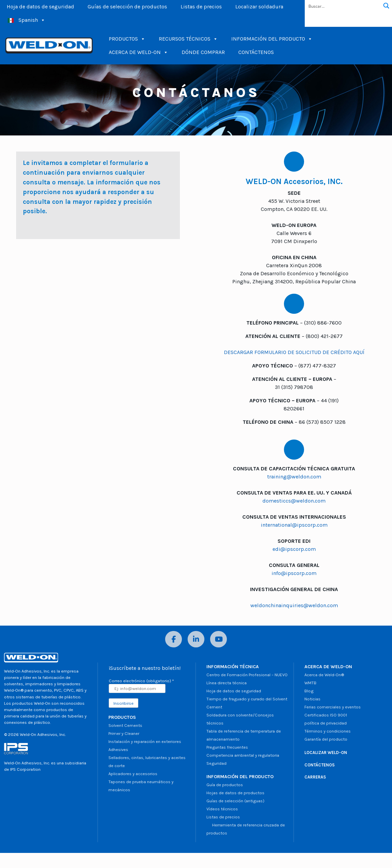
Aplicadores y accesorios (133, 774)
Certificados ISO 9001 (326, 715)
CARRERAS (315, 777)
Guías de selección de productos (127, 7)
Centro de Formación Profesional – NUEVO (247, 675)
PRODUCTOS (127, 39)
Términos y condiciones (328, 731)
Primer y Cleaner (124, 733)
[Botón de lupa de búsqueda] (386, 6)
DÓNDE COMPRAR (203, 52)
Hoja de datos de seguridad (40, 7)
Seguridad (216, 763)
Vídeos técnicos (222, 809)
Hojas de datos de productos (235, 793)
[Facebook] (174, 639)
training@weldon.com (294, 477)
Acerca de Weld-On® (324, 675)
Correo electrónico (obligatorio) (141, 681)
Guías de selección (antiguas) (235, 801)
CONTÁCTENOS (256, 52)
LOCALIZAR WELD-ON (326, 753)
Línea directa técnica (227, 683)
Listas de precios (201, 7)
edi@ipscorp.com (294, 549)
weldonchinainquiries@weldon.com (294, 605)
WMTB (310, 683)
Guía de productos (225, 785)
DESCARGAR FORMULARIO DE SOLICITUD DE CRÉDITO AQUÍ (294, 352)
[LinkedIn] (196, 639)
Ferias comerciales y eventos (333, 707)
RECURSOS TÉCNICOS (188, 39)
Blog (309, 691)
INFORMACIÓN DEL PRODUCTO (272, 39)
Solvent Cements (125, 725)
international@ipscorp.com (294, 525)
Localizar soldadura (259, 7)
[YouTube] (218, 639)
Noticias (312, 699)
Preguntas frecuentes (227, 747)
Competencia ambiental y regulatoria (243, 755)
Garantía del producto (326, 739)
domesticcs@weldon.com (294, 501)
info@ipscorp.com (294, 573)
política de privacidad (326, 723)
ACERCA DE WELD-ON (138, 52)
